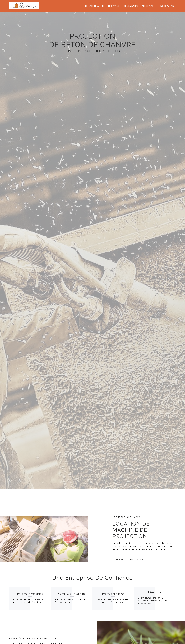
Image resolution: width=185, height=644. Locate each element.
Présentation (148, 6)
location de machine (95, 6)
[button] (129, 560)
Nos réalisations (130, 6)
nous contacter (166, 6)
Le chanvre (114, 6)
